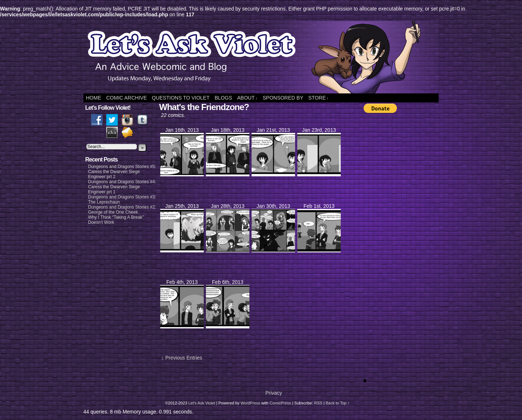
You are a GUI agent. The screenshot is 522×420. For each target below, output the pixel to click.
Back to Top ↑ (337, 403)
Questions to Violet (181, 98)
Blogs (223, 98)
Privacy (274, 393)
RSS (318, 403)
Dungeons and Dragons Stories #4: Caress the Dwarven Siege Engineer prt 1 (122, 187)
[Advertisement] (393, 226)
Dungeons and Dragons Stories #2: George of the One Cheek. (122, 210)
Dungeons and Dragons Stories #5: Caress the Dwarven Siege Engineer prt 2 (122, 172)
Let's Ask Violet (202, 403)
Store (318, 98)
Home (94, 98)
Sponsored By (283, 98)
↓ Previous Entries (182, 358)
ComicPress (280, 403)
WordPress (250, 403)
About (247, 98)
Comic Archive (127, 98)
